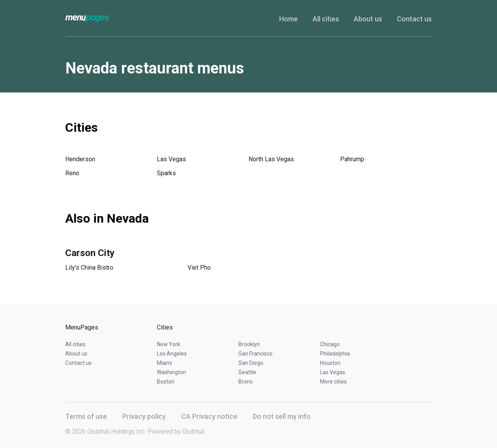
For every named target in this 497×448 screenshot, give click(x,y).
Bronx (246, 382)
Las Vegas (171, 159)
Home (288, 19)
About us (368, 19)
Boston (166, 382)
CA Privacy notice (209, 416)
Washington (171, 372)
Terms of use (86, 416)
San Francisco (255, 354)
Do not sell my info (282, 416)
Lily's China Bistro (89, 268)
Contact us (414, 19)
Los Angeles (172, 354)
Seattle (247, 372)
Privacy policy (144, 416)
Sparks (166, 173)
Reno (72, 173)
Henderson (80, 159)
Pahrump (352, 159)
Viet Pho (199, 268)
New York (169, 344)
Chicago (330, 344)
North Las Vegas (271, 159)
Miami (164, 363)
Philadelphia (335, 354)
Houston (330, 363)
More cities (333, 382)
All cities (326, 19)
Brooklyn (249, 344)
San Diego (251, 363)
